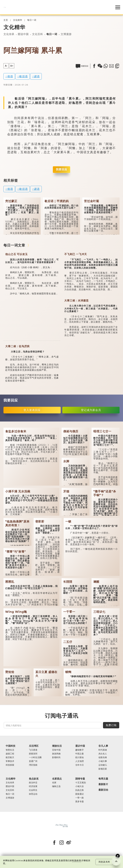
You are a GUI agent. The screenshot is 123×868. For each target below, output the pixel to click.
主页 (6, 20)
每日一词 (32, 20)
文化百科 (37, 34)
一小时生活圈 (35, 757)
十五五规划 (81, 783)
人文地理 (79, 761)
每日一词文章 (14, 245)
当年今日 (79, 765)
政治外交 (33, 783)
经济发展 (33, 786)
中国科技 (11, 746)
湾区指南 (33, 765)
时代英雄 (103, 750)
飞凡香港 (33, 750)
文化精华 (18, 20)
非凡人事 (103, 746)
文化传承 (9, 34)
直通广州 (33, 761)
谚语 (37, 76)
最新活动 (103, 790)
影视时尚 (56, 757)
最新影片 (103, 784)
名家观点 (57, 779)
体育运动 (33, 794)
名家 (54, 783)
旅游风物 (56, 754)
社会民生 (33, 790)
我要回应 (62, 169)
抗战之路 (79, 790)
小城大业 (79, 786)
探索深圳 (33, 754)
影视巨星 (103, 769)
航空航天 (10, 757)
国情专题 (80, 779)
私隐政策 (77, 860)
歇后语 (24, 76)
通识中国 (80, 746)
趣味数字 (79, 750)
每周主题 (103, 779)
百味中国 (56, 750)
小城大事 (103, 761)
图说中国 (23, 34)
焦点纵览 (34, 779)
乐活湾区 (34, 746)
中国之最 (79, 754)
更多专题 (79, 802)
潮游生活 (57, 746)
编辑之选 (56, 786)
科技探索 (10, 765)
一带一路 (79, 798)
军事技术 (10, 761)
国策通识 (79, 794)
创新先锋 (103, 757)
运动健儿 (103, 765)
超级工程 (10, 754)
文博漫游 (66, 34)
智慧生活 (10, 750)
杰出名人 (103, 754)
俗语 (10, 76)
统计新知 (79, 757)
